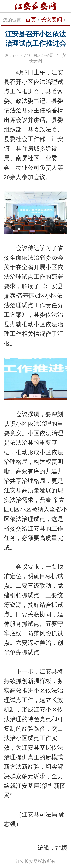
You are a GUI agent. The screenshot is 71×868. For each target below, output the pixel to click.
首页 (31, 20)
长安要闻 (51, 20)
